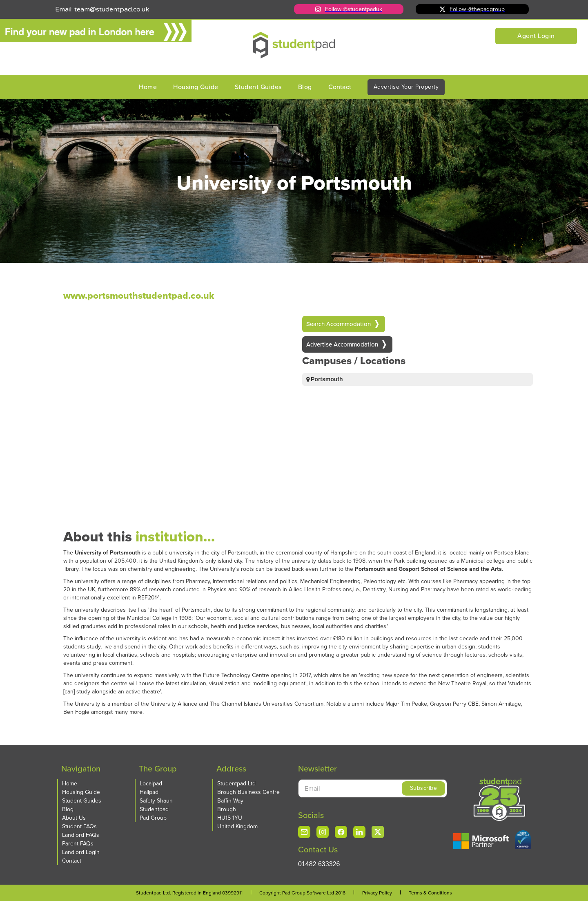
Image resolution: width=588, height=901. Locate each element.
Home (148, 87)
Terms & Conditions (430, 893)
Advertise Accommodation (342, 344)
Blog (305, 87)
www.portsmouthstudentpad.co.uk (125, 295)
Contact (340, 87)
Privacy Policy (377, 893)
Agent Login (536, 36)
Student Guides (258, 87)
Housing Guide (196, 87)
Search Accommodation (339, 324)
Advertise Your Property (406, 87)
